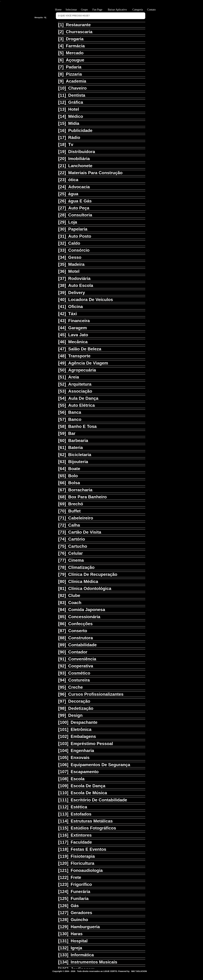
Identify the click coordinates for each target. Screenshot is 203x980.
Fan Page (97, 10)
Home (58, 10)
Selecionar (71, 10)
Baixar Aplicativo (117, 10)
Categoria (138, 10)
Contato (152, 10)
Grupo (84, 10)
